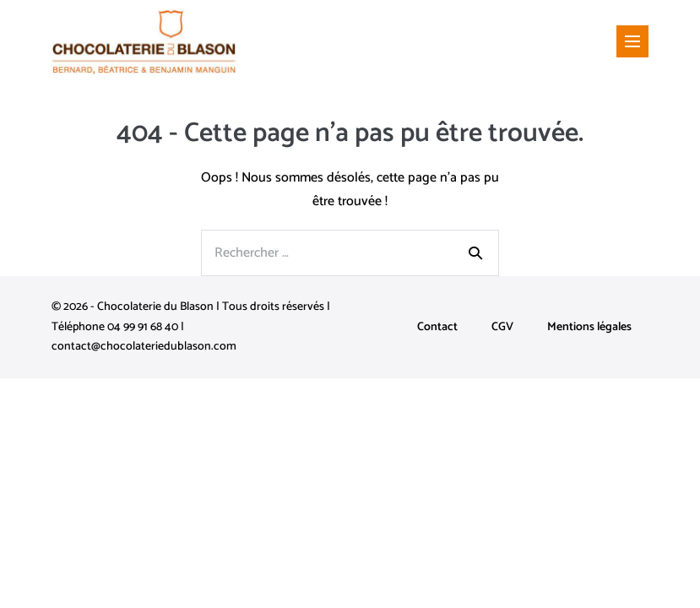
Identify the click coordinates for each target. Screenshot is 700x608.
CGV (502, 327)
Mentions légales (589, 327)
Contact (437, 327)
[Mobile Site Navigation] (632, 41)
